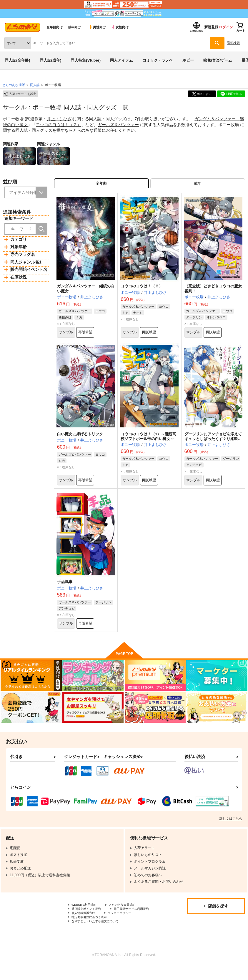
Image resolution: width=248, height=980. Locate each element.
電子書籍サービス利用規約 (93, 925)
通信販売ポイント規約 (89, 920)
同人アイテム (121, 60)
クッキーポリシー (86, 930)
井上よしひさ (59, 119)
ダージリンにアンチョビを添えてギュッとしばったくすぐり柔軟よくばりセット (213, 444)
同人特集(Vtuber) (86, 60)
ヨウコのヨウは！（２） (59, 125)
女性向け (120, 27)
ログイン (226, 27)
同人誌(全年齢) (18, 60)
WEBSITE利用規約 (86, 915)
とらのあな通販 (14, 85)
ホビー (188, 60)
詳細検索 (233, 43)
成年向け (74, 27)
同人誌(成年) (51, 60)
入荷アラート (20, 94)
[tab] (198, 185)
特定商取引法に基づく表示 (134, 930)
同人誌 (35, 85)
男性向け (97, 27)
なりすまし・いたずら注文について (100, 935)
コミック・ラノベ (158, 60)
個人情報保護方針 (141, 925)
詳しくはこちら (231, 829)
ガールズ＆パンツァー (118, 125)
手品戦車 (65, 589)
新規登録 (211, 27)
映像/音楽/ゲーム (218, 60)
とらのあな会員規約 (130, 915)
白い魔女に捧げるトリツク (80, 439)
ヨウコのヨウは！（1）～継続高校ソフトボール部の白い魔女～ (148, 442)
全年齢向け (55, 27)
